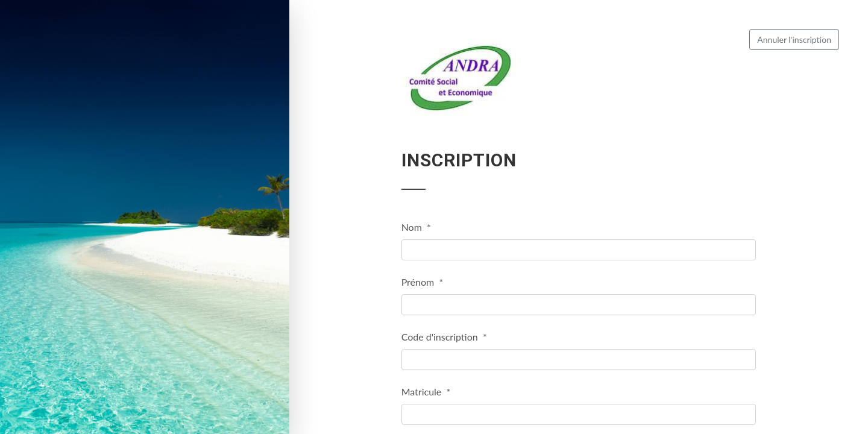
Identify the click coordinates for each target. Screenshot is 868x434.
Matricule (426, 392)
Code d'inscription (444, 337)
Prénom (423, 282)
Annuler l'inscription (794, 39)
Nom (416, 227)
